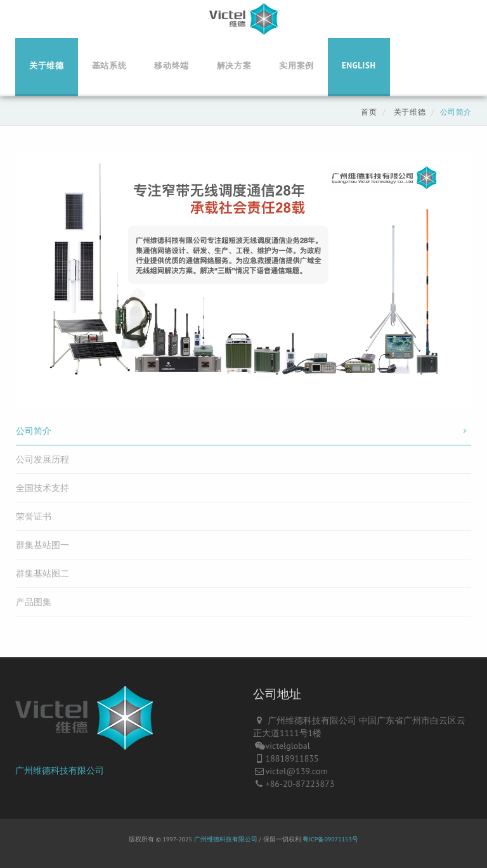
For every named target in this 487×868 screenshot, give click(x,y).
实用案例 (296, 66)
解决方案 (234, 66)
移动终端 (172, 66)
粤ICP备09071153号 (330, 839)
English (359, 66)
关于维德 (47, 66)
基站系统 (109, 66)
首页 (369, 112)
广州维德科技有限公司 (60, 770)
